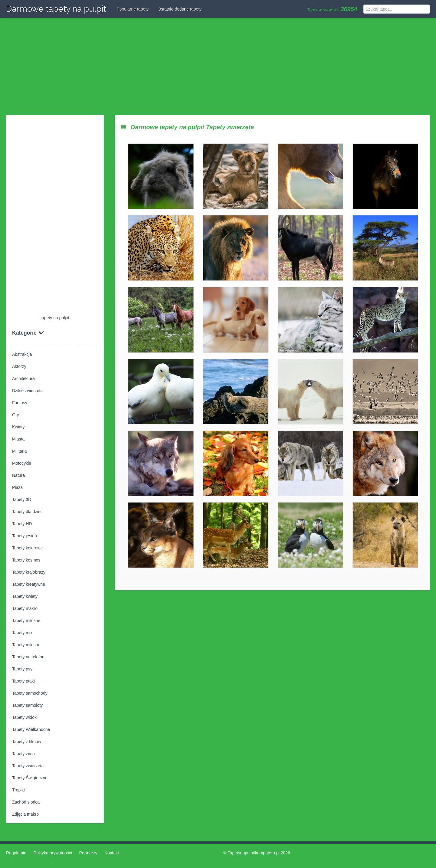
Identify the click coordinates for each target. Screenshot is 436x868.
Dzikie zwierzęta (27, 391)
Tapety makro (25, 608)
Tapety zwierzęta (28, 766)
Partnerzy (88, 853)
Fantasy (20, 403)
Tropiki (18, 790)
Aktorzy (19, 366)
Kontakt (112, 853)
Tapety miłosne (26, 621)
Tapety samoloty (27, 705)
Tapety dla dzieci (28, 512)
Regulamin (16, 853)
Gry (16, 415)
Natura (18, 475)
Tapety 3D (22, 500)
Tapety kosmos (26, 560)
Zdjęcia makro (25, 814)
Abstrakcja (22, 354)
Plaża (17, 487)
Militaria (19, 451)
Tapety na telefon (28, 657)
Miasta (18, 439)
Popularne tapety (133, 9)
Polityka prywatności (53, 853)
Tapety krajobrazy (29, 572)
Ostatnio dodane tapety (180, 9)
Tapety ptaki (23, 681)
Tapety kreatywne (29, 584)
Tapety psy (22, 669)
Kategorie (28, 333)
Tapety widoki (25, 717)
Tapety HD (22, 524)
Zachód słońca (26, 802)
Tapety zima (23, 754)
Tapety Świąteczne (30, 778)
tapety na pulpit (55, 318)
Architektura (23, 378)
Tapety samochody (30, 693)
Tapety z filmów (27, 742)
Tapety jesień (25, 536)
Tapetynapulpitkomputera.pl (254, 853)
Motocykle (22, 463)
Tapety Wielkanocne (31, 729)
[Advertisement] (218, 67)
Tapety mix (22, 633)
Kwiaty (18, 427)
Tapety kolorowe (27, 548)
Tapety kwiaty (25, 596)
